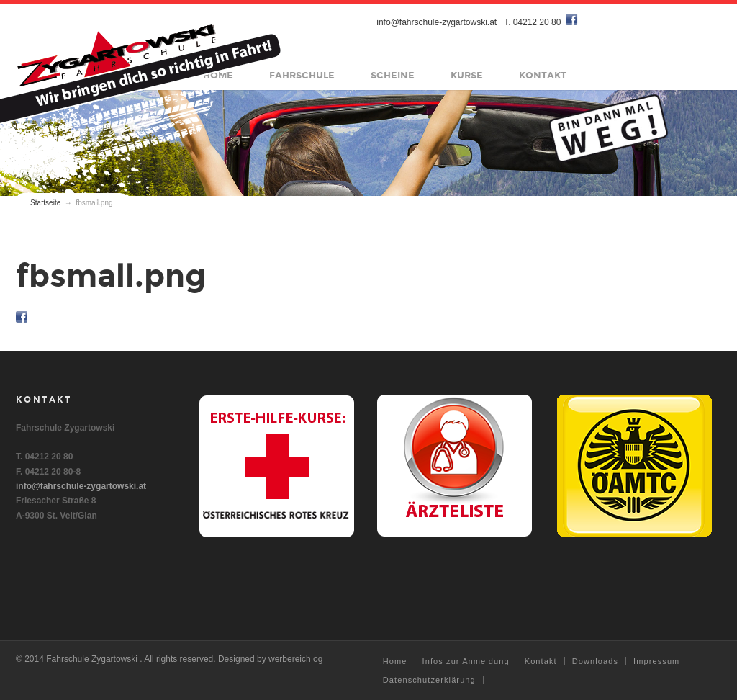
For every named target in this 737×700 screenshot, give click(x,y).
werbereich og (295, 659)
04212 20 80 (537, 22)
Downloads (595, 661)
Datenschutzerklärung (429, 680)
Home (395, 661)
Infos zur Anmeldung (466, 661)
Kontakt (543, 76)
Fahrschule (303, 76)
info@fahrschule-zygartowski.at (437, 22)
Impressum (656, 661)
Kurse (467, 76)
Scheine (393, 76)
